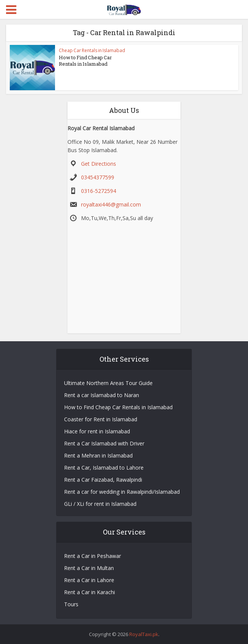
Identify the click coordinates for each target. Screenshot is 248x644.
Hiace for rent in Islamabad (97, 431)
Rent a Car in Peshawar (93, 556)
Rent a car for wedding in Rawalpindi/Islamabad (122, 492)
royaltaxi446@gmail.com (111, 204)
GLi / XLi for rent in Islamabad (100, 504)
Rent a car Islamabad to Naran (102, 395)
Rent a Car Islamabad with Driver (104, 443)
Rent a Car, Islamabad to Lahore (104, 468)
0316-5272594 (99, 191)
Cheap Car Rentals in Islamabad (92, 50)
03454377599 (98, 177)
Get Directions (99, 164)
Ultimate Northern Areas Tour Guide (108, 383)
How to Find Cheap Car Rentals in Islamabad (85, 61)
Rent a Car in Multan (89, 568)
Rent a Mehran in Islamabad (98, 455)
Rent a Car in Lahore (89, 580)
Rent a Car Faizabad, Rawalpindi (103, 480)
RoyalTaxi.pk (144, 634)
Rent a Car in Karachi (90, 592)
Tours (71, 604)
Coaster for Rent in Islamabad (101, 419)
